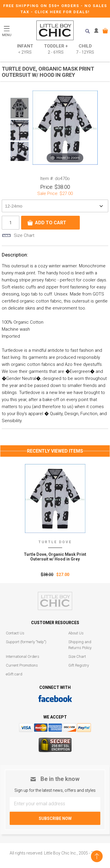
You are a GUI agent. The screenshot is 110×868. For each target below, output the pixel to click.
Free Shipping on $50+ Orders (42, 6)
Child (85, 49)
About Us (76, 633)
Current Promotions (22, 665)
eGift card (14, 674)
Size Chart (77, 656)
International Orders (23, 656)
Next (20, 164)
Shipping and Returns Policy (80, 645)
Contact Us (15, 633)
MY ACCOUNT (98, 31)
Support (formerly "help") (26, 642)
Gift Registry (79, 665)
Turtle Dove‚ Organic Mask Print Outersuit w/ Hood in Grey (55, 557)
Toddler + (56, 49)
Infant (25, 49)
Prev (20, 93)
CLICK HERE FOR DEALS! (62, 12)
